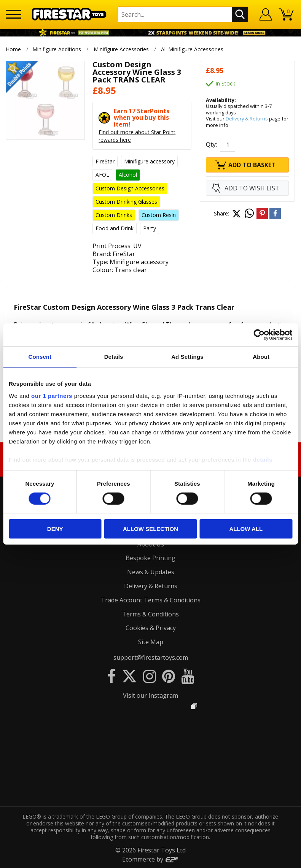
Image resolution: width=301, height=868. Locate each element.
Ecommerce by (150, 859)
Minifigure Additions (57, 49)
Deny (55, 529)
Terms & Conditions (150, 614)
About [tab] (261, 357)
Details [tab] (114, 357)
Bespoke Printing (150, 558)
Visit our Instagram (150, 695)
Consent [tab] (40, 357)
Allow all (246, 529)
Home (13, 49)
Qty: (211, 144)
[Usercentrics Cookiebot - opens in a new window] (259, 335)
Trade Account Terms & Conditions (151, 600)
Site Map (151, 642)
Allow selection (150, 529)
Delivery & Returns (247, 119)
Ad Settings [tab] (187, 357)
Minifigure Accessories (121, 49)
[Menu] (13, 14)
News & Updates (151, 572)
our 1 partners (52, 395)
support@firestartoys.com (151, 657)
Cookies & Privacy (151, 628)
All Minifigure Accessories (193, 49)
